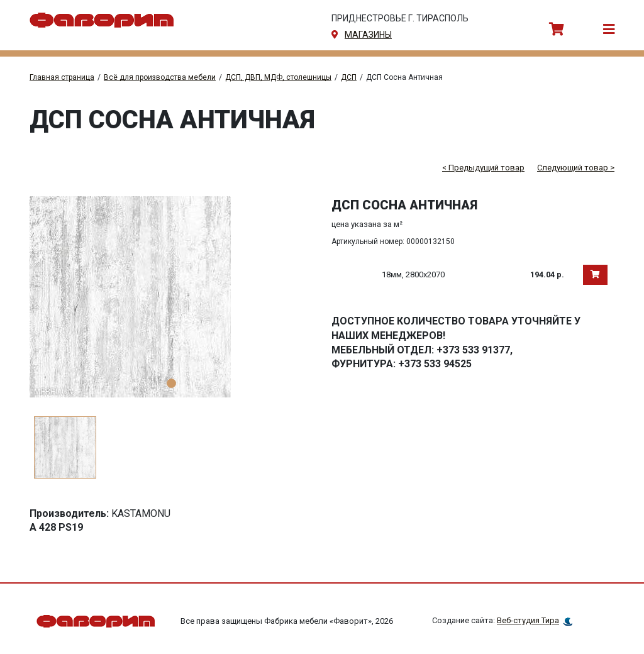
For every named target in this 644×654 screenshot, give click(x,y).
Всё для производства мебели (160, 77)
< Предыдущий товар (483, 168)
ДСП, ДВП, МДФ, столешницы (278, 77)
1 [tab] (171, 383)
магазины (368, 35)
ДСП (349, 77)
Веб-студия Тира (528, 621)
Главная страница (62, 77)
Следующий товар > (576, 168)
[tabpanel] (171, 297)
